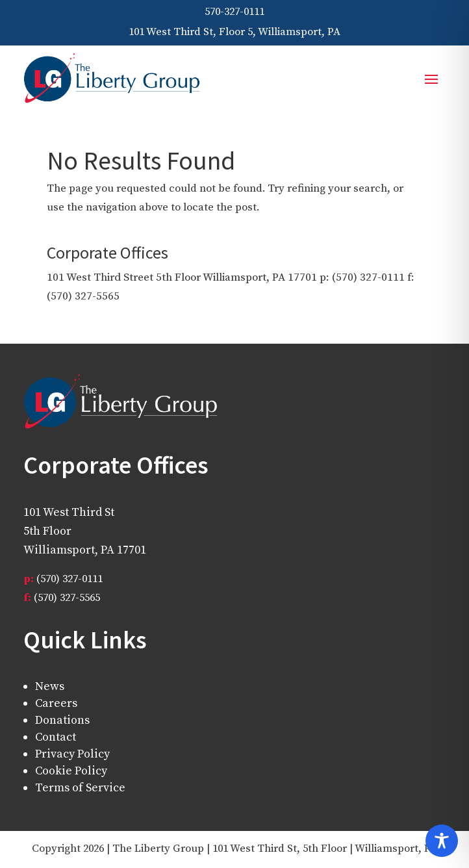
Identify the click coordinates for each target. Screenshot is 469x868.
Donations (62, 720)
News (50, 686)
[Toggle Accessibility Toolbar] (442, 841)
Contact (56, 737)
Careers (56, 703)
